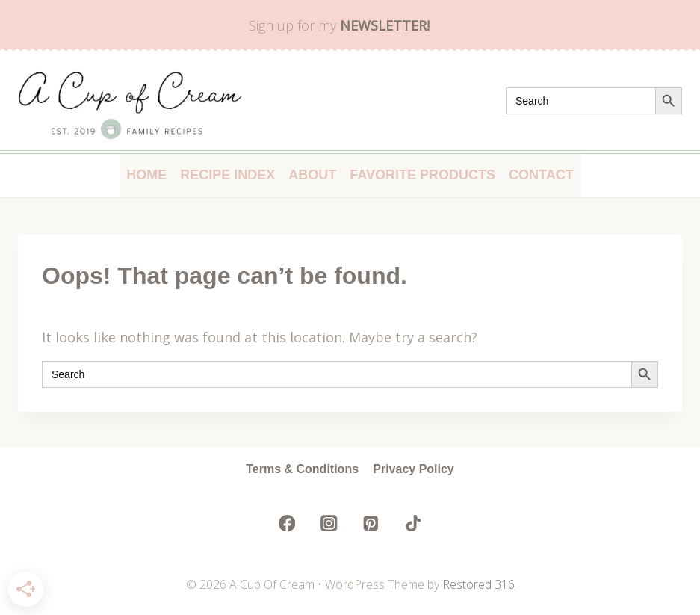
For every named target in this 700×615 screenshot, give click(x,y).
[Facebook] (287, 523)
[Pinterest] (371, 523)
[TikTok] (413, 523)
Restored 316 (478, 584)
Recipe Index (227, 175)
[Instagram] (329, 523)
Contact (541, 175)
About (312, 175)
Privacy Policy (414, 469)
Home (146, 175)
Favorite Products (422, 175)
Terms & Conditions (302, 469)
